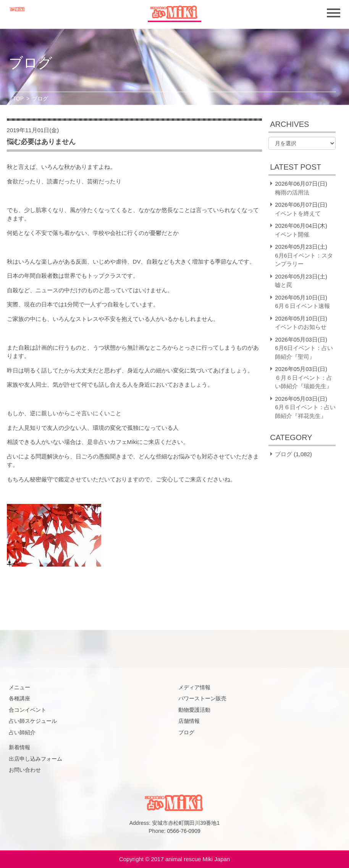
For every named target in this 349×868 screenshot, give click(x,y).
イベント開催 (292, 234)
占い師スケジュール (33, 721)
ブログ (284, 454)
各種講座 (19, 698)
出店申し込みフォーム (36, 759)
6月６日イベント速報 (302, 306)
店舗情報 (189, 721)
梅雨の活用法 (292, 192)
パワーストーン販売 (202, 698)
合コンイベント (27, 710)
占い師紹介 (22, 732)
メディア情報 (194, 687)
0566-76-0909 (184, 831)
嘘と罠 (284, 285)
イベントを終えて (298, 213)
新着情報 (19, 747)
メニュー (19, 687)
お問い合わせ (25, 770)
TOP (19, 99)
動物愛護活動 (194, 710)
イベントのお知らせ (301, 327)
